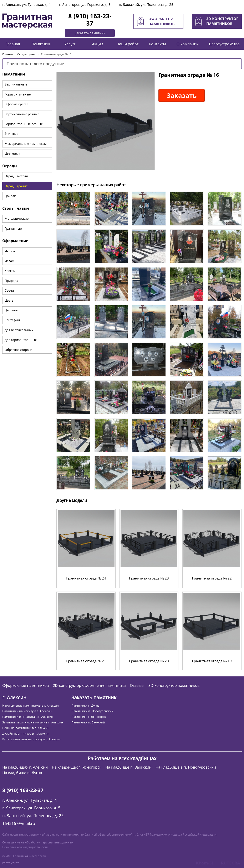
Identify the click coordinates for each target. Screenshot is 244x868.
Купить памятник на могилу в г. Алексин (31, 739)
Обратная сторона (19, 350)
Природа (11, 281)
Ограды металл (16, 176)
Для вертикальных (19, 330)
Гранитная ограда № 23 (149, 578)
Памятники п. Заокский (88, 722)
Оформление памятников (26, 685)
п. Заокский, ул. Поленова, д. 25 (146, 4)
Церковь (11, 310)
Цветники (12, 153)
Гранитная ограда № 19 (212, 661)
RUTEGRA (230, 863)
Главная (13, 44)
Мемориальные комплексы (26, 144)
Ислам (9, 261)
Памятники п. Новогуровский (92, 711)
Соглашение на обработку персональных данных (38, 842)
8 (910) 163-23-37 (90, 20)
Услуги (70, 44)
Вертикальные (16, 84)
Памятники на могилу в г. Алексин (27, 711)
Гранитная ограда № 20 (149, 661)
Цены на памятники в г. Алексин (26, 728)
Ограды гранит (16, 186)
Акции (98, 44)
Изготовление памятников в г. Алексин (30, 705)
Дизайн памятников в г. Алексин (26, 734)
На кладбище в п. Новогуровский (186, 767)
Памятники (41, 44)
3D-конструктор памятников (174, 685)
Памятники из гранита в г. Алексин (28, 717)
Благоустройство (224, 44)
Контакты (157, 44)
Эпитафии (12, 320)
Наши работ (127, 44)
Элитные (11, 134)
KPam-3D (205, 863)
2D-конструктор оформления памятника (89, 685)
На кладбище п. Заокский (128, 767)
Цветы (9, 300)
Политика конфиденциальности (25, 847)
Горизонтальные (18, 94)
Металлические (17, 218)
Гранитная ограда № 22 (212, 578)
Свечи (9, 290)
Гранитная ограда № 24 (86, 578)
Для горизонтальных (21, 340)
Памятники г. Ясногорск (89, 717)
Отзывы (137, 685)
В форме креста (16, 104)
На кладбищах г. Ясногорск (77, 767)
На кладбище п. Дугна (22, 773)
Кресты (10, 271)
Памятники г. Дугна (85, 705)
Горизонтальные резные (24, 124)
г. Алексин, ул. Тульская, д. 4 (26, 4)
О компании (188, 44)
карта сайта (11, 863)
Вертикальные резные (22, 114)
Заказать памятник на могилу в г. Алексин (33, 722)
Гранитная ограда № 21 (86, 661)
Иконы (10, 251)
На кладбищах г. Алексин (25, 767)
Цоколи (10, 196)
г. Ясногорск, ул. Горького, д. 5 (85, 4)
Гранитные (13, 228)
